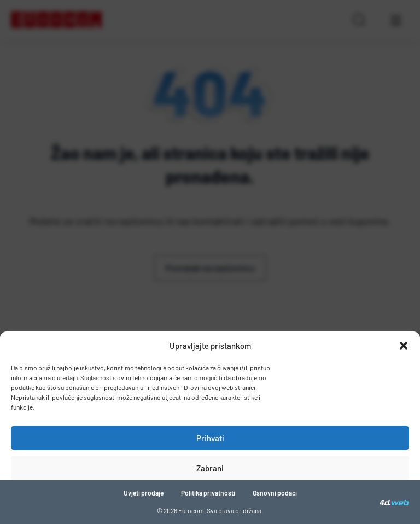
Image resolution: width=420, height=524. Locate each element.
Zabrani (210, 468)
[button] (404, 346)
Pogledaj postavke (210, 498)
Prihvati (210, 438)
